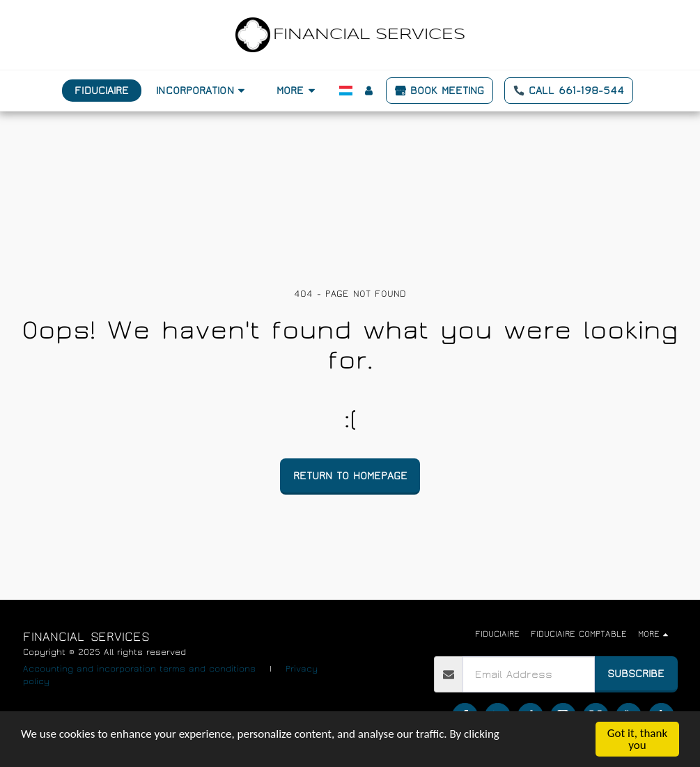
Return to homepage (350, 476)
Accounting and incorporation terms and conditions (139, 669)
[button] (203, 91)
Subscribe (636, 674)
